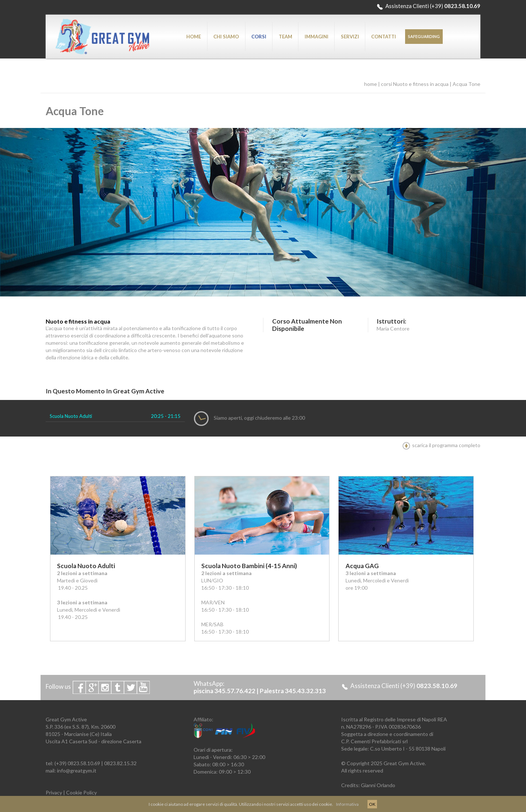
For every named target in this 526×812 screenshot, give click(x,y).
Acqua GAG (362, 566)
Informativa (347, 804)
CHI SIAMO (226, 37)
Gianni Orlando (378, 785)
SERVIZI (350, 37)
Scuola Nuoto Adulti (71, 416)
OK (372, 804)
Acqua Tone (466, 84)
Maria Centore (393, 328)
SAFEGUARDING (424, 36)
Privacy (54, 792)
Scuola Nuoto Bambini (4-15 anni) (249, 566)
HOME (194, 37)
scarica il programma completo (441, 445)
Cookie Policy (81, 792)
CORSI (259, 37)
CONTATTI (384, 37)
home (371, 84)
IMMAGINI (317, 37)
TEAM (285, 37)
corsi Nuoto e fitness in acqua (415, 84)
